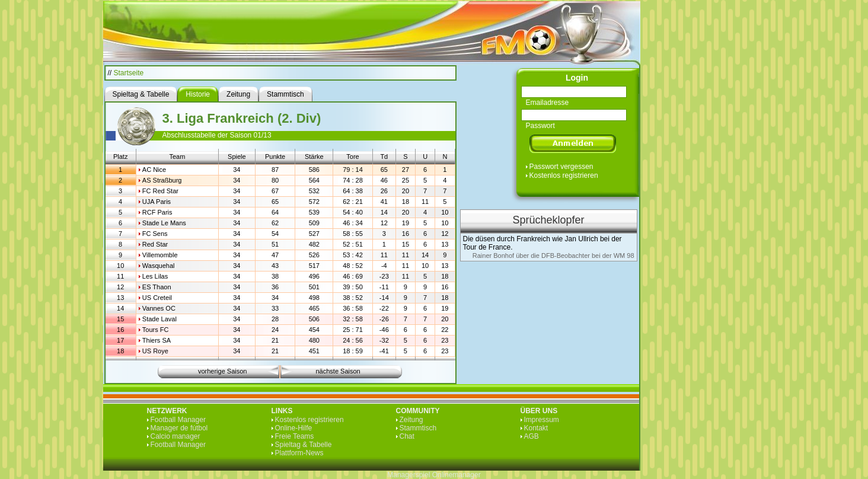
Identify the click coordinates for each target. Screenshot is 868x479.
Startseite (129, 73)
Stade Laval (159, 319)
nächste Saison (338, 371)
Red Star (155, 244)
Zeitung (411, 420)
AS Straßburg (162, 180)
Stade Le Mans (164, 223)
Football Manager (178, 420)
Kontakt (536, 428)
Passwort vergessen (561, 167)
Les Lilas (155, 276)
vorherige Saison (223, 371)
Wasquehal (159, 266)
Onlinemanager (457, 475)
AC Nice (154, 170)
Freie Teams (295, 436)
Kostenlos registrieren (564, 175)
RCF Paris (157, 212)
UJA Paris (157, 202)
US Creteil (157, 298)
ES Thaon (157, 287)
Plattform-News (299, 453)
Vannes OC (159, 308)
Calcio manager (175, 436)
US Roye (155, 351)
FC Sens (155, 234)
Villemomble (160, 255)
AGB (532, 436)
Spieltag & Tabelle (304, 445)
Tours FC (156, 330)
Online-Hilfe (294, 428)
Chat (407, 436)
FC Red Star (160, 191)
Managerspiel (409, 475)
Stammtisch (418, 428)
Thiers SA (157, 340)
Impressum (542, 420)
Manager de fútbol (179, 428)
